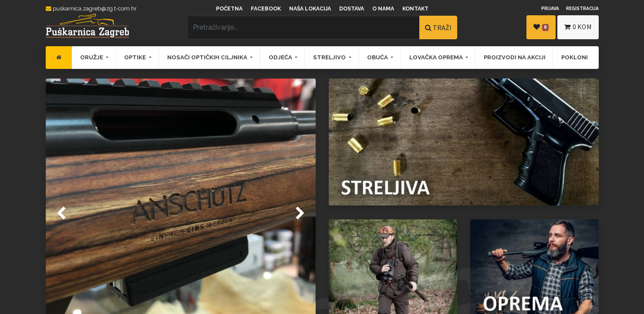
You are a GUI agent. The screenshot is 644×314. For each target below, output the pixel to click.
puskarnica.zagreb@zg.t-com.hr (91, 9)
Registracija (582, 8)
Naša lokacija (310, 9)
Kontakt (415, 9)
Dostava (352, 9)
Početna (229, 9)
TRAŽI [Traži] (438, 27)
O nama (383, 9)
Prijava (550, 8)
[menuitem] (59, 58)
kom (578, 27)
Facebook (266, 9)
